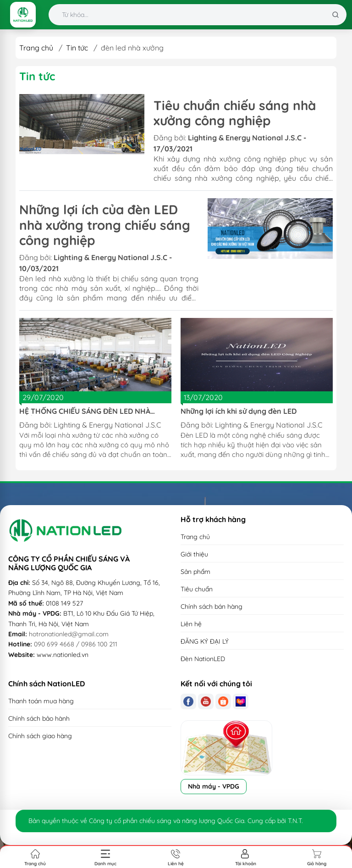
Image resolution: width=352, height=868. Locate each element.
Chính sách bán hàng (212, 606)
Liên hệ (191, 624)
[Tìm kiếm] (335, 15)
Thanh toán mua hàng (41, 701)
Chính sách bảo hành (39, 718)
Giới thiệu (194, 554)
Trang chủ (36, 48)
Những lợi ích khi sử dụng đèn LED (239, 411)
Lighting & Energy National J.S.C (107, 425)
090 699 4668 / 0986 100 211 (76, 644)
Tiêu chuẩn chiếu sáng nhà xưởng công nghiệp (235, 113)
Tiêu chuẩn (197, 589)
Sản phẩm (195, 572)
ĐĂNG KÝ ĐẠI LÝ (205, 641)
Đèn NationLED (203, 659)
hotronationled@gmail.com (69, 634)
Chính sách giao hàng (40, 736)
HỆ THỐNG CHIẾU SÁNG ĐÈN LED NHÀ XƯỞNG (85, 411)
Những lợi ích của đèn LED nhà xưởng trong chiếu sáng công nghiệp (105, 225)
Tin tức (77, 48)
